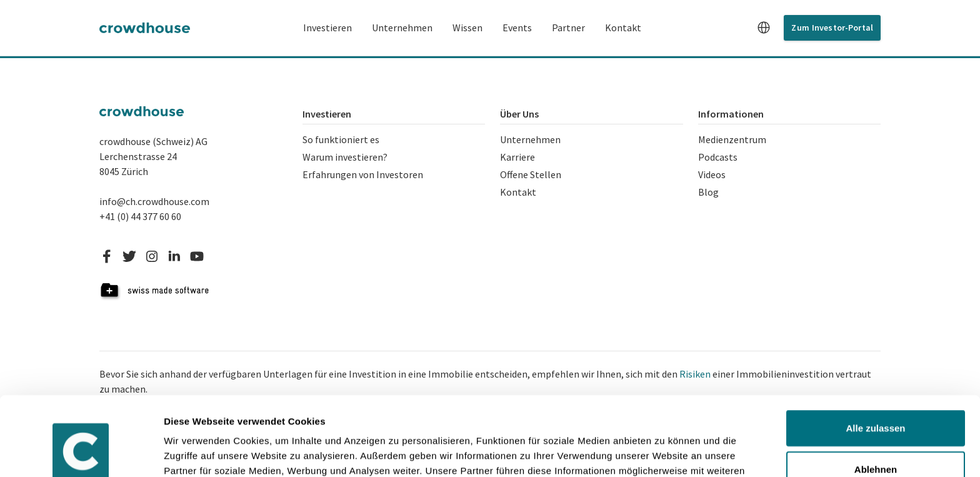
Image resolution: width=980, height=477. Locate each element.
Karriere (517, 157)
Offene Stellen (531, 174)
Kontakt (623, 28)
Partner (568, 28)
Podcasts (718, 157)
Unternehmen (402, 28)
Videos (712, 174)
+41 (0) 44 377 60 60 (140, 216)
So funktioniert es (341, 139)
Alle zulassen (875, 360)
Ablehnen (876, 401)
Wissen (467, 28)
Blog (708, 192)
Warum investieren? (345, 157)
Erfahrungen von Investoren (363, 174)
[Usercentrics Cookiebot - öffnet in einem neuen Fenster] (81, 453)
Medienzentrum (732, 139)
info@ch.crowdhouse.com (154, 201)
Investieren (327, 28)
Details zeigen (195, 452)
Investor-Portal (842, 28)
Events (517, 28)
